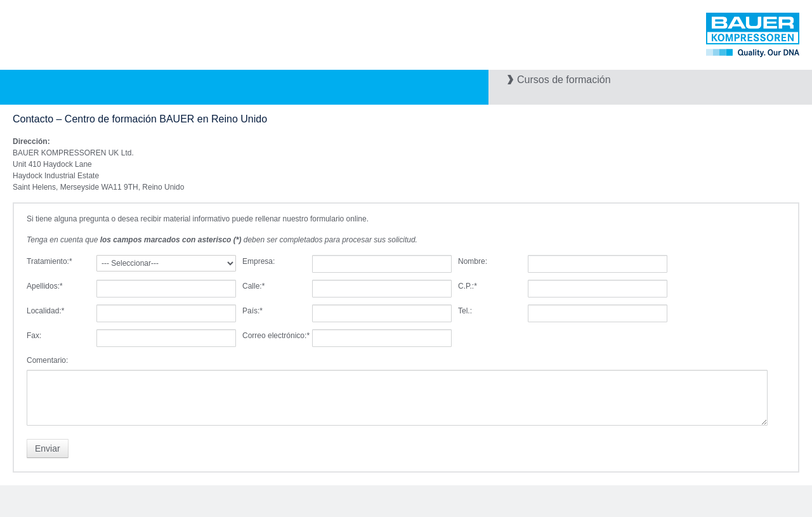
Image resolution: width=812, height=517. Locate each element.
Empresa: (259, 261)
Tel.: (465, 311)
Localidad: (45, 311)
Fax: (34, 336)
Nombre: (473, 261)
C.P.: (468, 286)
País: (252, 311)
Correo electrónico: (276, 336)
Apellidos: (45, 286)
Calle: (253, 286)
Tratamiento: (49, 261)
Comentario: (47, 360)
